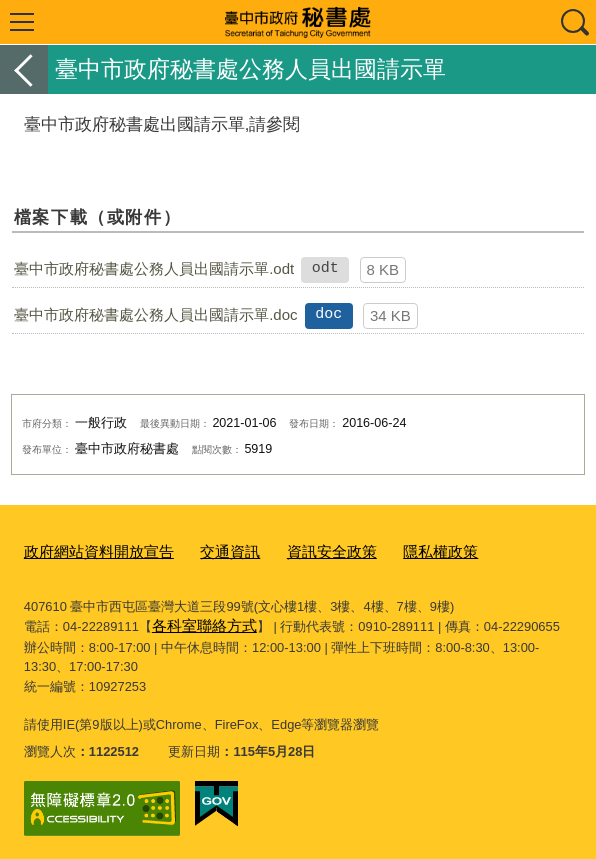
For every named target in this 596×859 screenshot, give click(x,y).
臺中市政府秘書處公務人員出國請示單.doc (155, 314)
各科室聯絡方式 (197, 621)
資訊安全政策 (298, 550)
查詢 (574, 22)
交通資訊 (206, 550)
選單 (22, 22)
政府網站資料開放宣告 (89, 550)
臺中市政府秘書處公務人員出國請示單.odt (154, 268)
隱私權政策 (395, 550)
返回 (24, 69)
